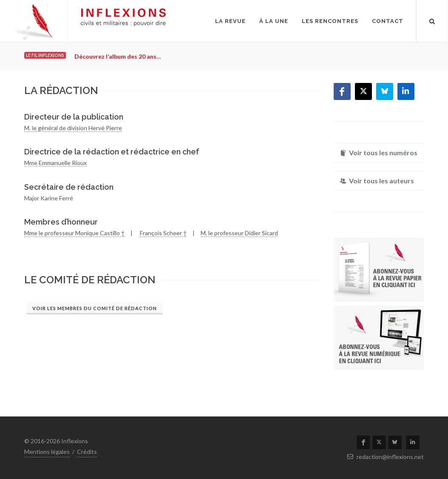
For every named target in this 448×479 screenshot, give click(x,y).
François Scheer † (163, 233)
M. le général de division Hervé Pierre (73, 128)
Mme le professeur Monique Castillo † (74, 233)
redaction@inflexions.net (386, 457)
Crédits (87, 452)
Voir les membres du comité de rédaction (95, 308)
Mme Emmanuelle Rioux (55, 163)
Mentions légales (47, 452)
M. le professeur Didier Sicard (239, 233)
